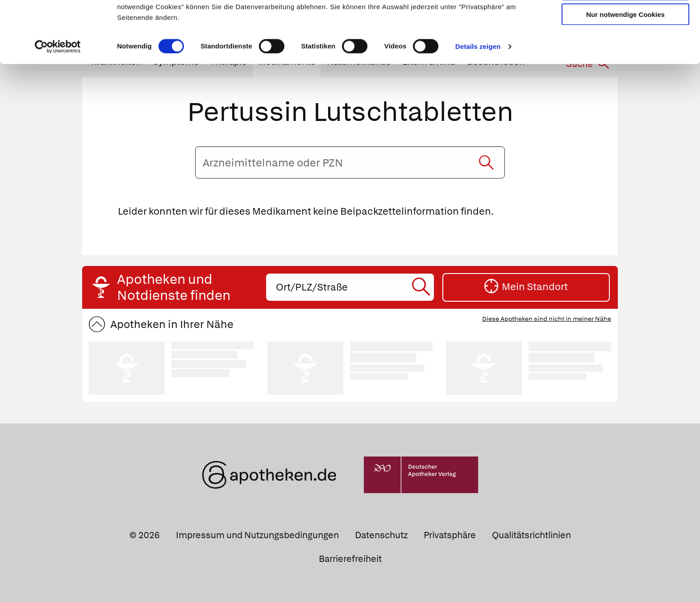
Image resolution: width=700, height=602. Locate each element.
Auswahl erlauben (625, 47)
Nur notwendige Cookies (625, 72)
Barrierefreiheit (350, 559)
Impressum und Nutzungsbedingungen (257, 535)
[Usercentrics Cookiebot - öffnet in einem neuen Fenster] (58, 104)
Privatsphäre (450, 535)
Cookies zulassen (625, 22)
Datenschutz (381, 535)
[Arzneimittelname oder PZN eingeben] (350, 162)
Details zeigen (478, 104)
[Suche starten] (486, 162)
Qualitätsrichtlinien (531, 535)
